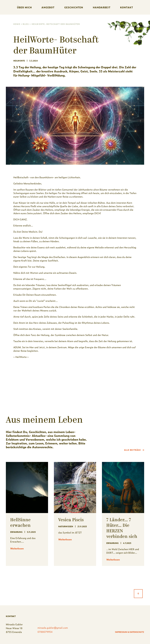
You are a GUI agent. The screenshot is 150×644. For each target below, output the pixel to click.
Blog (26, 24)
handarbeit (102, 7)
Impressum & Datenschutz (130, 632)
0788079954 (45, 632)
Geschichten (74, 7)
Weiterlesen (17, 548)
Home (17, 24)
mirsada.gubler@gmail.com (53, 628)
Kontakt (127, 7)
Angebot (48, 7)
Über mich (24, 7)
